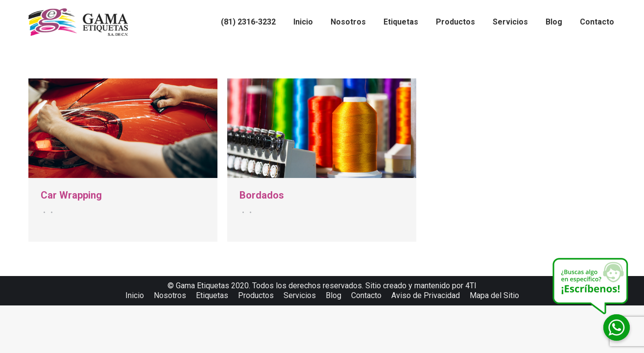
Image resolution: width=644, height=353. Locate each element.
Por (50, 212)
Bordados (262, 195)
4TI (471, 286)
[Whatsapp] (617, 328)
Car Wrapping (71, 195)
